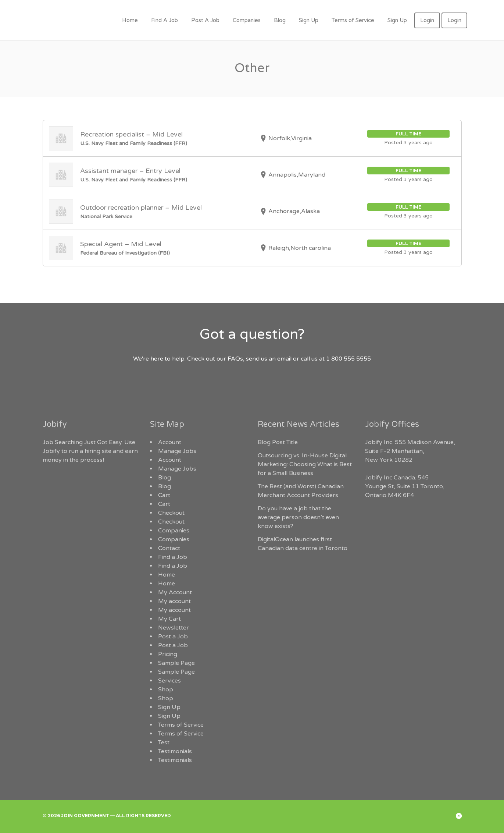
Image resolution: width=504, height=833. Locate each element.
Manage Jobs (177, 451)
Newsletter (174, 628)
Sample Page (176, 663)
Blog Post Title (278, 442)
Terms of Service (353, 20)
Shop (166, 690)
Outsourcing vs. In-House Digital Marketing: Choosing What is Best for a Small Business (305, 464)
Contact (169, 548)
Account (170, 442)
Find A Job (165, 20)
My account (174, 601)
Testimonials (175, 751)
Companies (247, 20)
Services (169, 681)
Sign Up (309, 20)
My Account (175, 592)
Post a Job (173, 637)
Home (130, 20)
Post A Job (205, 20)
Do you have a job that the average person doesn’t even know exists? (298, 517)
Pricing (168, 654)
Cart (164, 495)
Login (427, 20)
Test (164, 742)
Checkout (171, 513)
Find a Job (173, 557)
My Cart (169, 619)
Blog (280, 20)
